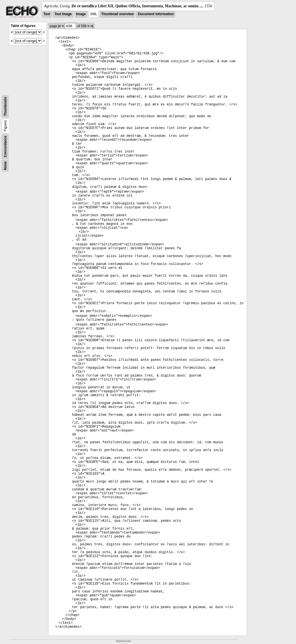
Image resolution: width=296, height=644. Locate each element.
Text (47, 14)
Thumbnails (5, 106)
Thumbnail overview (117, 14)
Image (81, 14)
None (5, 166)
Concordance (5, 146)
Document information (156, 14)
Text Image (63, 14)
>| (92, 26)
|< (59, 26)
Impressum (123, 641)
